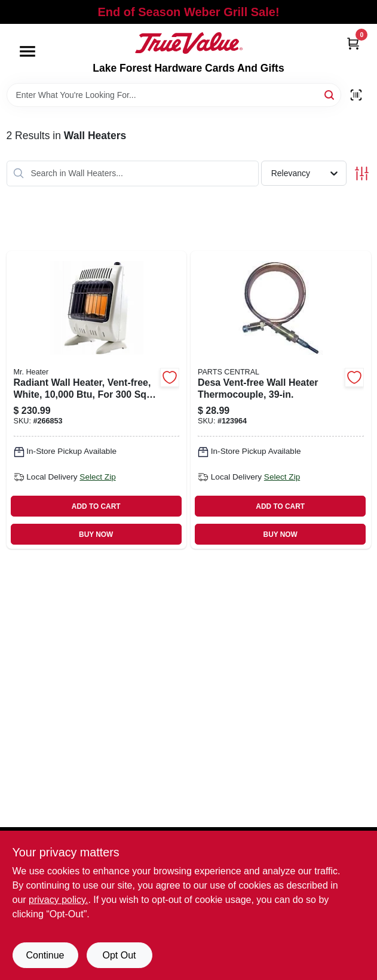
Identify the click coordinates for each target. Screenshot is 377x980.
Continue (45, 955)
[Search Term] (174, 95)
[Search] (330, 94)
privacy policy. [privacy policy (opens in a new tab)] (58, 900)
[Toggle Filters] (362, 173)
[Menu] (27, 51)
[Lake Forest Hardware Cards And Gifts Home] (189, 43)
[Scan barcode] (356, 95)
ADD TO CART (96, 506)
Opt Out (119, 955)
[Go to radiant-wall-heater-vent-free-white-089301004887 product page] (97, 400)
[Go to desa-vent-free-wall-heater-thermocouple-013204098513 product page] (281, 400)
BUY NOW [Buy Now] (96, 534)
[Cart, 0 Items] (353, 43)
